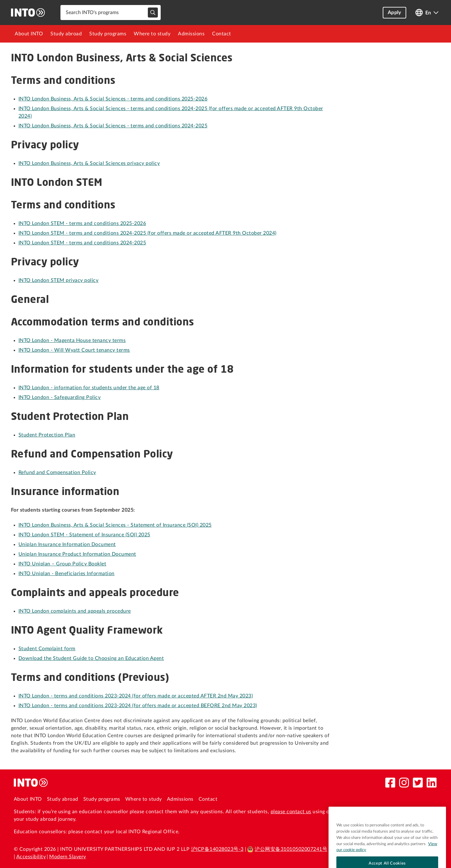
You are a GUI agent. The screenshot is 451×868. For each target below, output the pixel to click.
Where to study (152, 34)
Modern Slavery (68, 857)
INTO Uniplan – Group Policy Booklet (62, 564)
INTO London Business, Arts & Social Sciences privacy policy (89, 163)
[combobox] (111, 13)
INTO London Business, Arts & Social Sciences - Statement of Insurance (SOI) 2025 (115, 525)
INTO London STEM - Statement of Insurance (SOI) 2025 (84, 535)
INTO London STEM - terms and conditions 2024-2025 (82, 243)
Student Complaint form (47, 649)
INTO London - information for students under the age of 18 (89, 388)
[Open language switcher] (427, 13)
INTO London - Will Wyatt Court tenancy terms (74, 350)
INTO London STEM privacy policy (58, 280)
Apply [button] (394, 13)
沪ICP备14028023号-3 (217, 849)
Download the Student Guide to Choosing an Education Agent (91, 658)
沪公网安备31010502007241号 (287, 849)
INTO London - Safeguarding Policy (60, 397)
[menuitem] (29, 34)
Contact (222, 34)
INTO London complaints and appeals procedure (75, 611)
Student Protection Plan (47, 435)
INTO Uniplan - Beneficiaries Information (67, 574)
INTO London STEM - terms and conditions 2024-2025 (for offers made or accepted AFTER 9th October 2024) (148, 233)
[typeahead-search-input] (153, 13)
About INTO (29, 34)
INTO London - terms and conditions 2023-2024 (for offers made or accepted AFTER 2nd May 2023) (136, 696)
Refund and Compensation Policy (57, 472)
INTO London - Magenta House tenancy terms (72, 340)
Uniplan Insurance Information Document (67, 544)
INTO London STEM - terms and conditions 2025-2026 (82, 223)
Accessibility (31, 857)
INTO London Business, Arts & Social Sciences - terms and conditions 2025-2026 (113, 99)
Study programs (108, 34)
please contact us (291, 812)
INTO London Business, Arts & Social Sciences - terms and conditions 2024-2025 (113, 126)
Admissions (191, 34)
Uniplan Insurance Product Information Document (77, 554)
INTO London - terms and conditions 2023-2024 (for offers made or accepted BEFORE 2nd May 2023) (138, 706)
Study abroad (66, 34)
